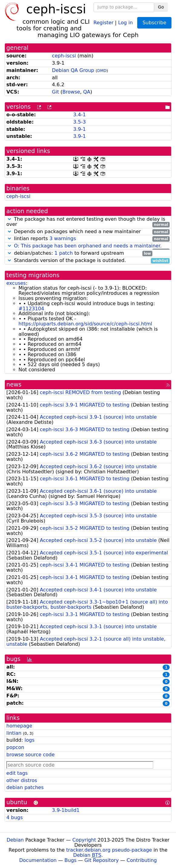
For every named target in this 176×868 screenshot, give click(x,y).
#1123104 (31, 309)
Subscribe (154, 23)
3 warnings (63, 238)
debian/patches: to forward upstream (79, 253)
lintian (14, 733)
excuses (16, 283)
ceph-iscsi (64, 56)
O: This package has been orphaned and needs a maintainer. (88, 246)
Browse (71, 92)
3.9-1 (80, 129)
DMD (102, 71)
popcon (15, 747)
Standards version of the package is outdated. (88, 261)
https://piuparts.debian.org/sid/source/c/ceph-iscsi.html (85, 324)
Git (56, 92)
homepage (19, 726)
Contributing (142, 860)
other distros (22, 780)
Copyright (84, 840)
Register (104, 22)
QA (87, 92)
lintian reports (88, 239)
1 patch (64, 253)
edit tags (17, 773)
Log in (125, 22)
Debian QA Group (73, 70)
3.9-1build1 (66, 810)
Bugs (71, 860)
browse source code (30, 755)
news (14, 385)
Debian (15, 840)
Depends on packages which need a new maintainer (88, 232)
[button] (9, 219)
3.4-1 (80, 115)
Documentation (38, 860)
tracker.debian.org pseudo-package (109, 850)
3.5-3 (80, 122)
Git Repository (102, 860)
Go (161, 7)
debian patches (25, 787)
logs (30, 740)
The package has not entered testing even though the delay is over (88, 222)
